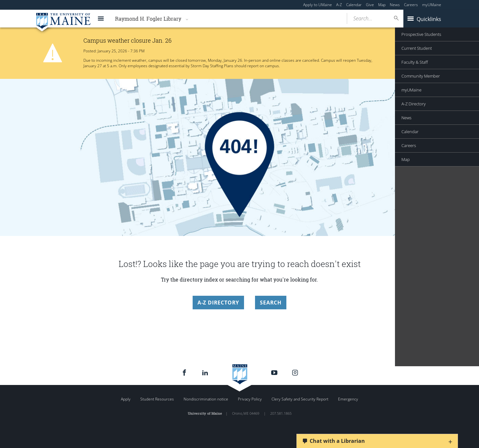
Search (271, 303)
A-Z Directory (218, 303)
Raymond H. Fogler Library (148, 19)
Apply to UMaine (318, 5)
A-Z (339, 5)
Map (382, 5)
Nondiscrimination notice (206, 399)
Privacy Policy (250, 399)
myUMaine (432, 5)
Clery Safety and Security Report (300, 399)
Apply (126, 399)
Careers (411, 5)
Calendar (354, 5)
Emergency (348, 399)
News (395, 5)
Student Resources (157, 399)
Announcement (420, 52)
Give (370, 5)
